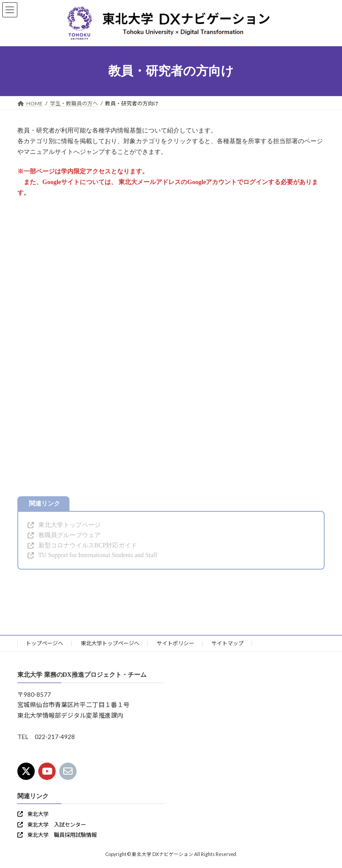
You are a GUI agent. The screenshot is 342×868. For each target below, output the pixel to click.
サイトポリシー (175, 643)
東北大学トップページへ (110, 643)
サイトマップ (228, 643)
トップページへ (45, 643)
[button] (64, 525)
